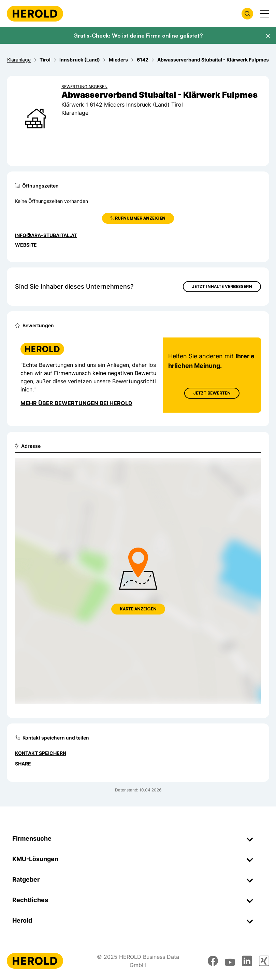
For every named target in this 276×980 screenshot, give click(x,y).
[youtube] (230, 961)
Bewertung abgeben (84, 87)
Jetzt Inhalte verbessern (222, 286)
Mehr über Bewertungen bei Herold (76, 403)
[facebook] (213, 961)
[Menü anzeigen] (265, 14)
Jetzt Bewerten (212, 393)
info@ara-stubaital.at (46, 235)
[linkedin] (247, 961)
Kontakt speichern (41, 753)
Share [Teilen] (23, 764)
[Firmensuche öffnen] (247, 14)
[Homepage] (35, 14)
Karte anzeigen (138, 609)
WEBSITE (26, 245)
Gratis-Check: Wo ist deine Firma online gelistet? (138, 36)
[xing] (264, 961)
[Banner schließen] (268, 36)
